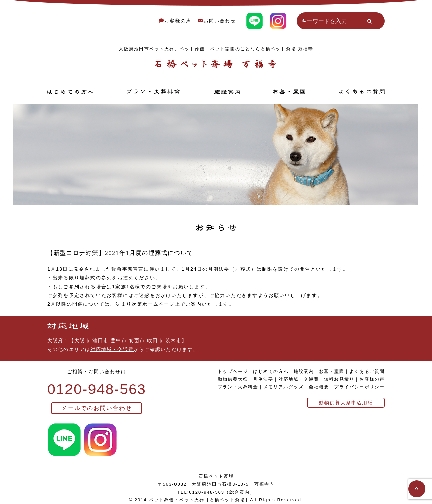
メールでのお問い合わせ (97, 408)
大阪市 (82, 340)
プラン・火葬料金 (238, 387)
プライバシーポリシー (359, 387)
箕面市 (137, 340)
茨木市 (173, 340)
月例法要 (263, 379)
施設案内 (304, 371)
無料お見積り (339, 379)
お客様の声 (175, 21)
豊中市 (119, 340)
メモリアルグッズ (283, 387)
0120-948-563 (97, 389)
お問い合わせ (217, 21)
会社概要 (319, 387)
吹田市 (155, 340)
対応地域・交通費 (112, 349)
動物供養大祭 (233, 379)
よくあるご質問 (367, 371)
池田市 (101, 340)
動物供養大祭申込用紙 (346, 403)
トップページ (233, 371)
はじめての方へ (271, 371)
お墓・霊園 (332, 371)
